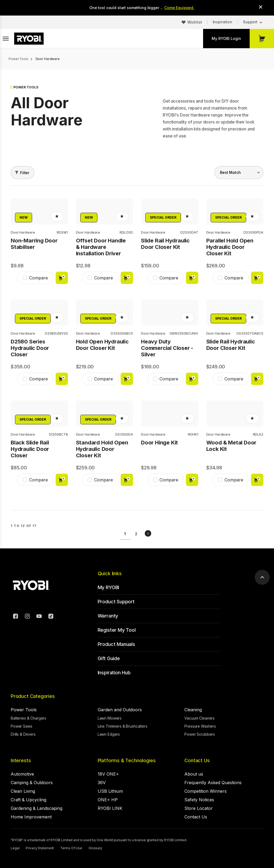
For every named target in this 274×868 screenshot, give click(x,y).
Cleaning (193, 710)
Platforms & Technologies (127, 760)
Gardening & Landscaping (37, 808)
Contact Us (197, 760)
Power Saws (22, 726)
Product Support (116, 602)
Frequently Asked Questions (213, 783)
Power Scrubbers (200, 734)
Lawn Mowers (110, 718)
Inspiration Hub (114, 673)
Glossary (95, 848)
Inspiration (222, 22)
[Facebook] (16, 617)
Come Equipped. (179, 8)
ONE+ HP (108, 800)
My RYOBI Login (226, 38)
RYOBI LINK (110, 808)
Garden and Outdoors (120, 710)
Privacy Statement (40, 848)
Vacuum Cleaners (199, 718)
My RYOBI (109, 587)
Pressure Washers (200, 726)
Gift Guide (109, 658)
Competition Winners (205, 791)
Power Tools (24, 710)
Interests (21, 760)
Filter (25, 173)
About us (194, 774)
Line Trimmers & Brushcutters (123, 726)
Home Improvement (31, 817)
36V (102, 783)
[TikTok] (51, 617)
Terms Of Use (71, 848)
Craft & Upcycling (28, 800)
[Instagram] (27, 617)
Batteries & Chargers (28, 718)
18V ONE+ (108, 774)
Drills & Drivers (23, 734)
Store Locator (199, 808)
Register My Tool (117, 630)
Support (250, 22)
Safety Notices (199, 800)
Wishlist (195, 22)
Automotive (22, 774)
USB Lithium (110, 791)
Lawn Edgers (109, 734)
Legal (15, 848)
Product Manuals (116, 644)
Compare (39, 278)
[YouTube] (39, 617)
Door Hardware (23, 232)
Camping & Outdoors (32, 783)
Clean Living (23, 791)
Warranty (108, 616)
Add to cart (62, 278)
